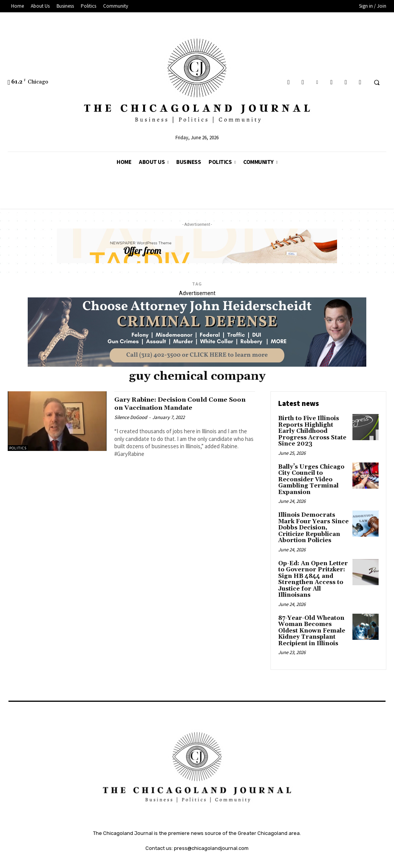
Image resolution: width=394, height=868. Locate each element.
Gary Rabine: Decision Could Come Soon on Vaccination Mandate (183, 403)
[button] (377, 82)
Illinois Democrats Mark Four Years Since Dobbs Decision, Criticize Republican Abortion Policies (311, 517)
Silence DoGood (131, 417)
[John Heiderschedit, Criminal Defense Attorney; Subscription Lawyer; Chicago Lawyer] (197, 365)
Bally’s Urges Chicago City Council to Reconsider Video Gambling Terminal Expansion (310, 471)
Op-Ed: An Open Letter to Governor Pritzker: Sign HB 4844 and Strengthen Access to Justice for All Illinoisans (311, 566)
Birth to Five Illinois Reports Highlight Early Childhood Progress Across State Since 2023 (313, 427)
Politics (18, 448)
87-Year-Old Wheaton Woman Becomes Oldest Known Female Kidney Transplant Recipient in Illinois (310, 615)
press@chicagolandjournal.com (211, 831)
